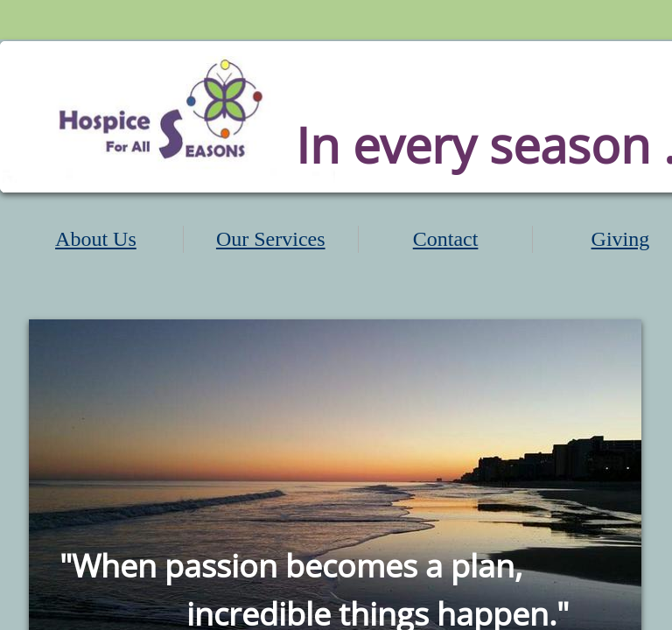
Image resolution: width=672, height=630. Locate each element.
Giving (621, 239)
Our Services (271, 239)
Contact (446, 239)
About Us (96, 239)
